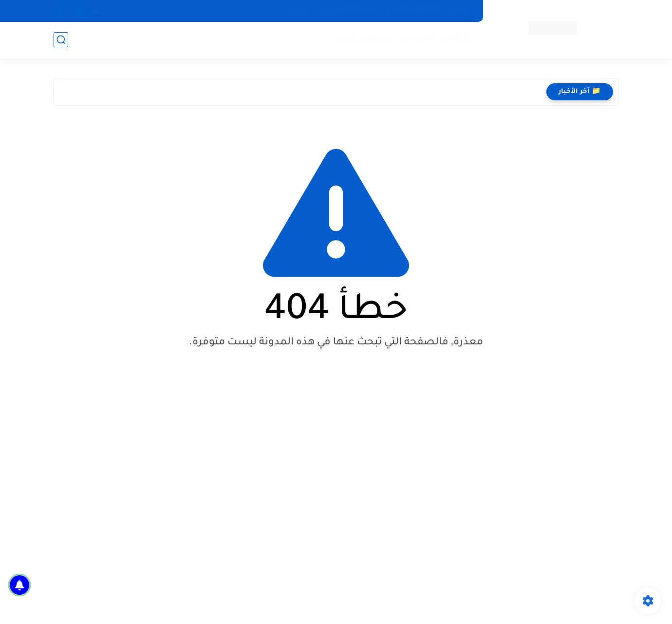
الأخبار (346, 39)
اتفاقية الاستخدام (413, 11)
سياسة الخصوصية (348, 11)
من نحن (461, 11)
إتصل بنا (297, 11)
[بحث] (61, 40)
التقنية (424, 39)
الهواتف (378, 39)
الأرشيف (457, 39)
